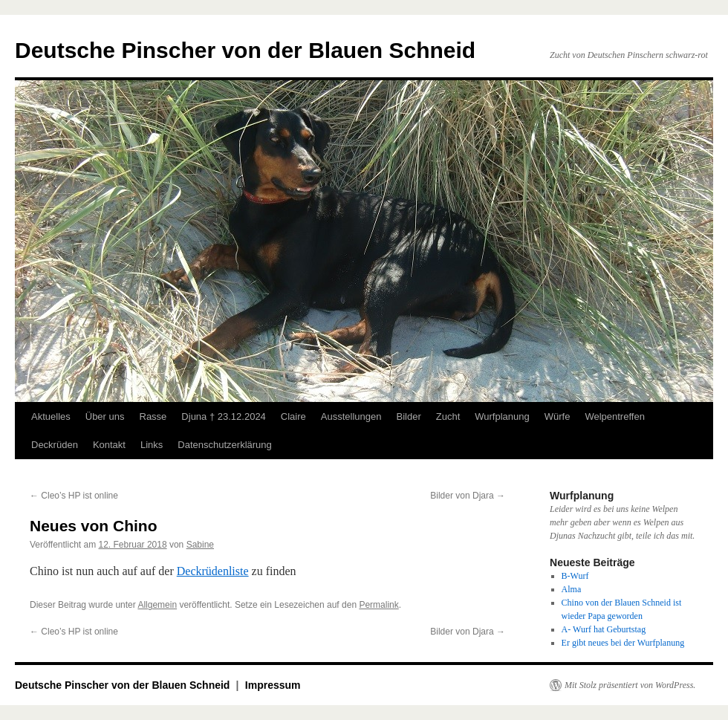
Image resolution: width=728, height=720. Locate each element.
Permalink (378, 605)
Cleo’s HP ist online (74, 496)
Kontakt (109, 445)
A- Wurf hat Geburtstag (604, 629)
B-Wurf (575, 576)
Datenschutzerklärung (224, 445)
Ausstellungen (351, 416)
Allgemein (157, 605)
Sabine (200, 545)
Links (152, 445)
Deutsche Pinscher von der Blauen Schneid (245, 50)
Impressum (273, 685)
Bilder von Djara (468, 496)
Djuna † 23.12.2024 (223, 416)
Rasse (153, 416)
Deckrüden (55, 445)
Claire (293, 416)
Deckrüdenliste (213, 571)
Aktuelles (51, 416)
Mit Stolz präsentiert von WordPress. (630, 685)
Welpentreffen (614, 416)
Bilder (408, 416)
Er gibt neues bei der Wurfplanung (623, 643)
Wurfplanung (502, 416)
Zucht (448, 416)
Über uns (105, 416)
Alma (572, 589)
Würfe (558, 416)
